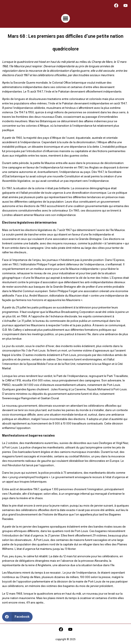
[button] (65, 18)
